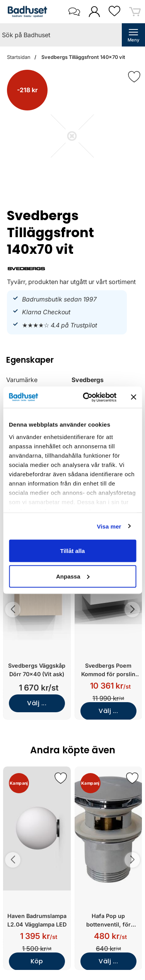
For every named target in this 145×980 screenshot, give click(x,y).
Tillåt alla (73, 551)
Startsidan (19, 57)
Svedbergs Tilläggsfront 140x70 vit (83, 57)
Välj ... (37, 703)
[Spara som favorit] (61, 778)
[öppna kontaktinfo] (74, 12)
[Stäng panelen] (133, 397)
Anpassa (73, 576)
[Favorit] (134, 77)
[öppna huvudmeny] (133, 35)
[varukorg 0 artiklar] (135, 11)
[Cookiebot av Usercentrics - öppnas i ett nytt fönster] (86, 397)
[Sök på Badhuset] (61, 35)
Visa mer (109, 526)
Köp (37, 961)
